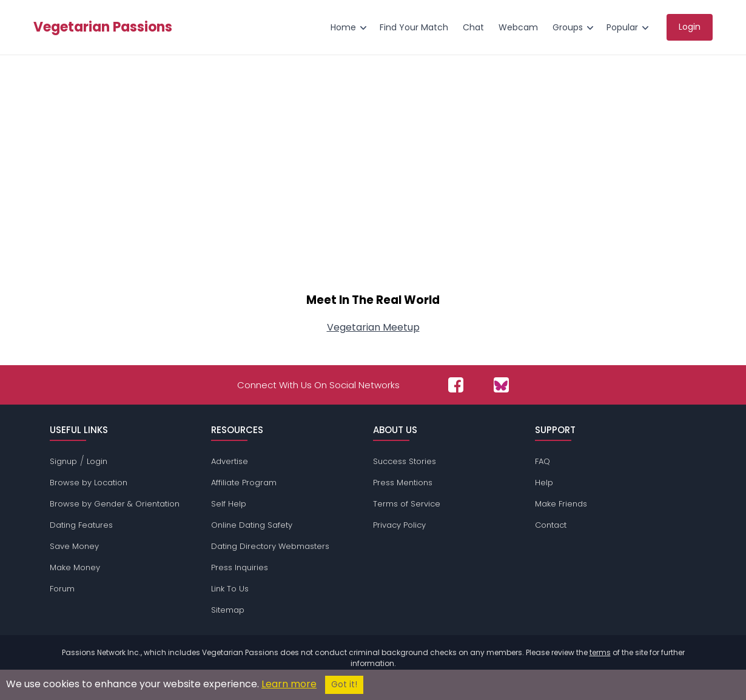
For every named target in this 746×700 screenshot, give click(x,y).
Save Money (74, 546)
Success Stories (405, 461)
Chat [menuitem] (473, 27)
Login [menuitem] (690, 27)
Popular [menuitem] (622, 27)
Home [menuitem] (343, 27)
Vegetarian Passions (103, 27)
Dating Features (81, 525)
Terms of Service (407, 504)
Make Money (75, 567)
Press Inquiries (240, 567)
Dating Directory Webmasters (270, 546)
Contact (551, 525)
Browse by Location (89, 483)
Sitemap (228, 610)
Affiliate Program (244, 483)
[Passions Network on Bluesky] (501, 385)
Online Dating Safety (252, 525)
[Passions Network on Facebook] (456, 385)
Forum (62, 589)
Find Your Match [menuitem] (414, 27)
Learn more (289, 684)
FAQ (543, 461)
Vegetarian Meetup (373, 327)
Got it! (344, 685)
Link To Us (230, 589)
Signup (63, 461)
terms (600, 652)
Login (97, 461)
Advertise (230, 461)
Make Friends (561, 504)
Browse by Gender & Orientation (115, 504)
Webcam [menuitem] (518, 27)
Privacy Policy (399, 525)
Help (544, 483)
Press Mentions (403, 483)
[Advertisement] (373, 180)
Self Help (229, 504)
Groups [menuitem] (568, 27)
